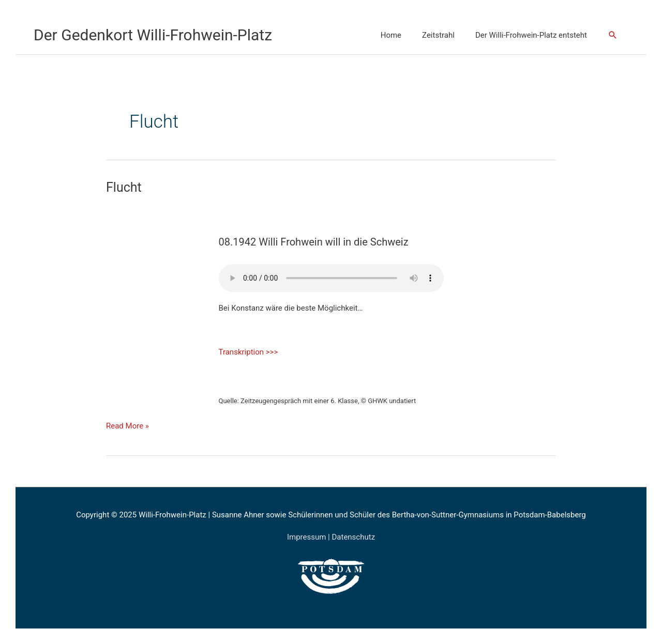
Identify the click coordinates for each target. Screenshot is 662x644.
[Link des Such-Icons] (613, 35)
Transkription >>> (249, 352)
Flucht (124, 187)
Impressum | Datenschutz (331, 537)
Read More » (127, 425)
